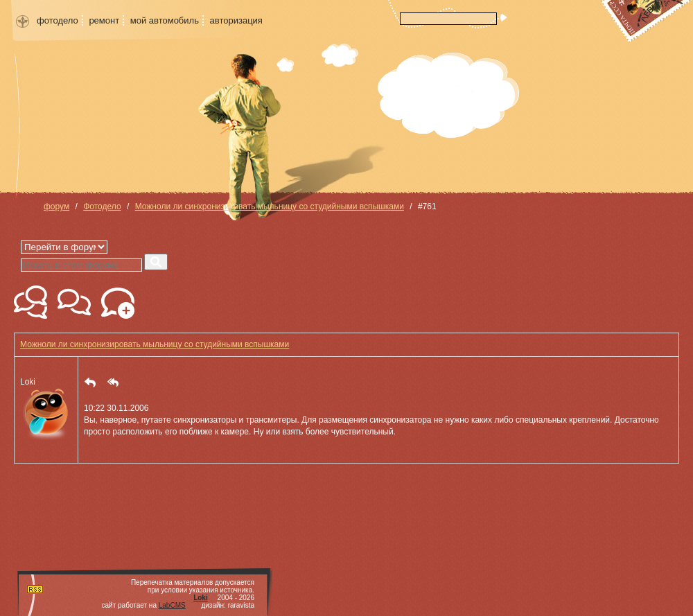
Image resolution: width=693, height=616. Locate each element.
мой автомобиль (165, 20)
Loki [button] (46, 410)
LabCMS (172, 605)
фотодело (58, 20)
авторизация (236, 20)
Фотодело (102, 206)
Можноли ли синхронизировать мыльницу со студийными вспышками (270, 206)
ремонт (104, 20)
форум (56, 206)
